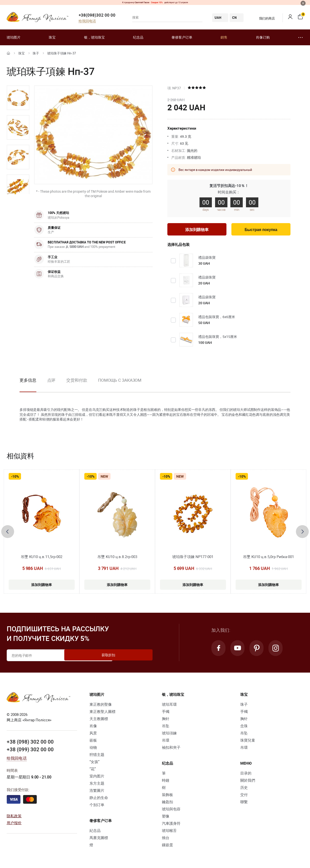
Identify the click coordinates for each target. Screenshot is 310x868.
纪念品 (138, 37)
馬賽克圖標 (99, 839)
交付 (244, 796)
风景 (93, 734)
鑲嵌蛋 (167, 846)
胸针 (166, 720)
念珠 (244, 727)
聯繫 (244, 803)
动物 (93, 749)
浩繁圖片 (97, 792)
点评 (51, 382)
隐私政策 (14, 817)
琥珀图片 (14, 37)
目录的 (246, 774)
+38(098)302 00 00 (97, 15)
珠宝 (52, 37)
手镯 (166, 713)
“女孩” (94, 763)
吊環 (166, 741)
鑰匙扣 (167, 803)
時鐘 (166, 781)
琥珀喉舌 (169, 832)
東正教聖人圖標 (102, 713)
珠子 (36, 53)
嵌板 (93, 741)
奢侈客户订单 (182, 37)
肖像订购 (263, 37)
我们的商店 (264, 18)
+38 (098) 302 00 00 (30, 743)
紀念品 (95, 832)
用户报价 (14, 824)
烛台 (166, 839)
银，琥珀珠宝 (94, 37)
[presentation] (8, 533)
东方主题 (97, 784)
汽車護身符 (171, 824)
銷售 (224, 37)
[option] (18, 98)
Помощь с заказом (120, 382)
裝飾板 (167, 796)
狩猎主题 (97, 756)
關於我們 (248, 781)
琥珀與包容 (171, 810)
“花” (93, 770)
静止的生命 (99, 799)
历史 (244, 789)
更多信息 (28, 382)
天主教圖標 (99, 720)
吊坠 (166, 727)
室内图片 (97, 777)
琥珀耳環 (169, 705)
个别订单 (97, 806)
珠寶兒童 (248, 741)
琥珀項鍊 (169, 734)
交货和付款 (77, 382)
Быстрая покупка (261, 230)
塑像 (166, 817)
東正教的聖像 (101, 705)
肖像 (93, 727)
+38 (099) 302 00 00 (30, 750)
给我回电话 (87, 21)
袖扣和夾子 (171, 749)
